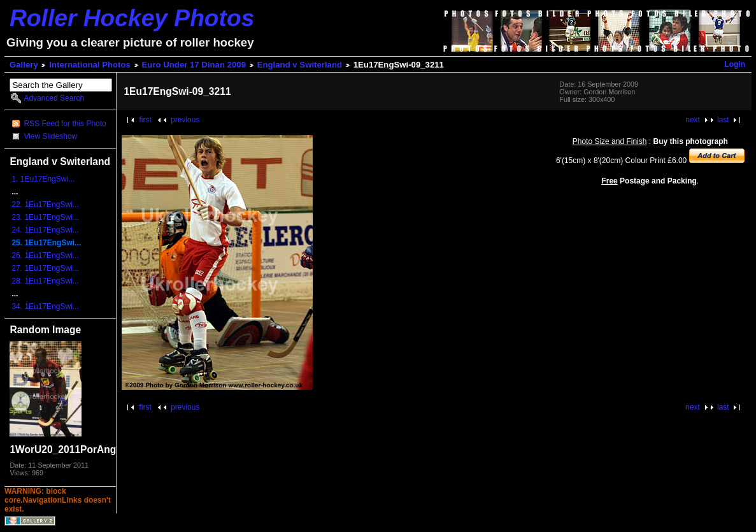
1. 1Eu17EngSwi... (43, 179)
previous (185, 120)
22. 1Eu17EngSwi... (45, 205)
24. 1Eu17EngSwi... (45, 230)
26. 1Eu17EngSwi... (45, 255)
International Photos (89, 65)
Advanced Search (54, 98)
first (145, 120)
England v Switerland (300, 65)
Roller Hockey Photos (132, 18)
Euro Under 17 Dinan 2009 (194, 65)
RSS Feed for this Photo (65, 124)
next (693, 120)
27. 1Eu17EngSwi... (45, 268)
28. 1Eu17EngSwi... (45, 281)
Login (735, 64)
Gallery (24, 65)
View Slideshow (50, 136)
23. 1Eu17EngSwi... (45, 217)
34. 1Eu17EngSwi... (45, 306)
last (723, 120)
